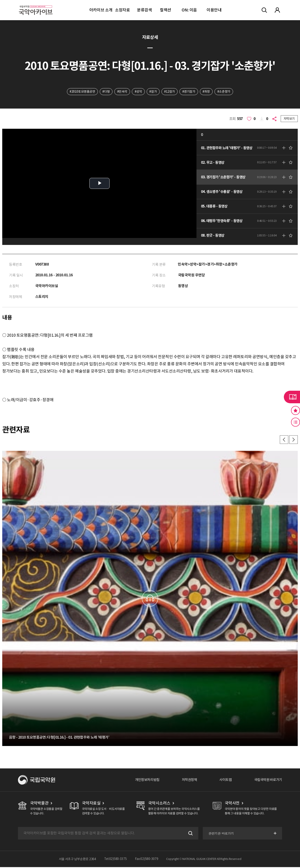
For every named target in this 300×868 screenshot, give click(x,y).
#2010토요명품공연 (82, 92)
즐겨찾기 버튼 (296, 410)
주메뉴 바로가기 (0, 0)
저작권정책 (186, 781)
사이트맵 (223, 781)
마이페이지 (277, 10)
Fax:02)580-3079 (147, 860)
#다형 (105, 92)
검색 (189, 834)
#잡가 (153, 92)
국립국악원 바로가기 (267, 781)
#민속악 (122, 92)
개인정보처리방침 (142, 781)
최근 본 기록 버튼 (296, 422)
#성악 (138, 92)
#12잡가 (170, 92)
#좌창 (207, 92)
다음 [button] (293, 441)
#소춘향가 (225, 92)
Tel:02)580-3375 (116, 860)
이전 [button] (283, 441)
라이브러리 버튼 (292, 397)
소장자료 (122, 10)
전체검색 (264, 10)
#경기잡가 (189, 92)
